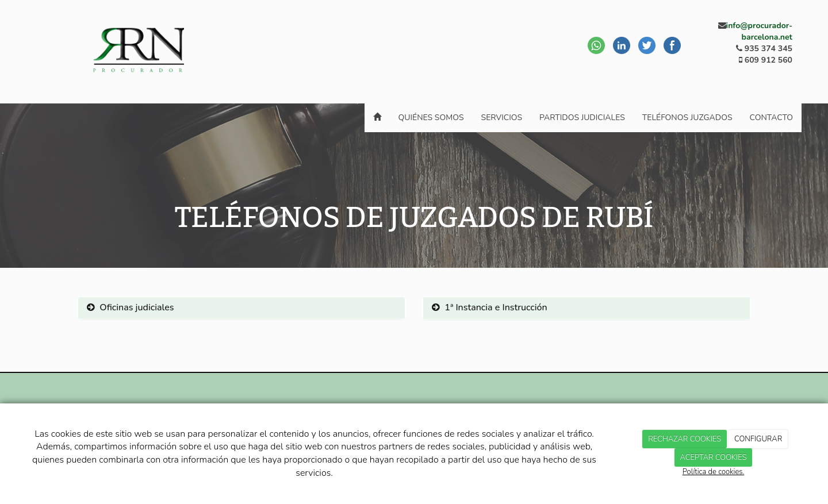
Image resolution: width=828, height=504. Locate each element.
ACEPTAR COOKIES (714, 457)
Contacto (771, 118)
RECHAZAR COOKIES (685, 439)
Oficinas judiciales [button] (130, 307)
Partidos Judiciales (582, 118)
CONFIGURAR (758, 439)
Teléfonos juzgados (687, 118)
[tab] (241, 308)
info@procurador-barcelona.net (759, 31)
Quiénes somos (431, 118)
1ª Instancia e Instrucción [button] (490, 307)
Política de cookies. (713, 472)
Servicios (502, 118)
